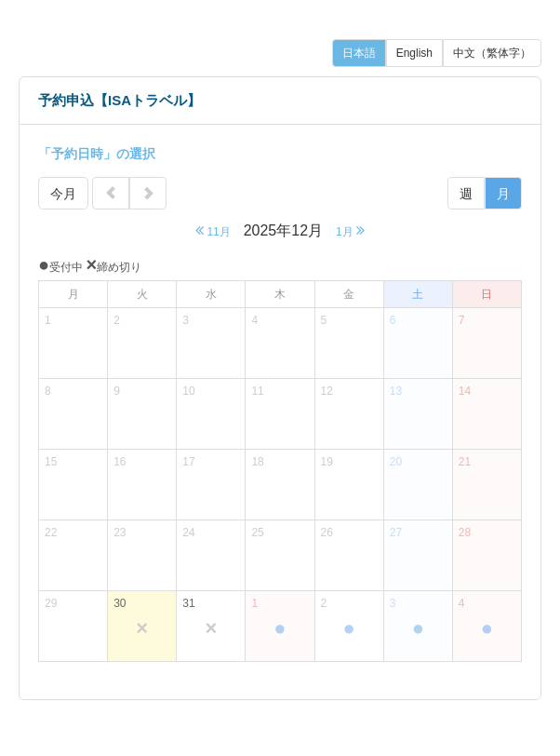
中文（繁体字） (492, 53)
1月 (350, 230)
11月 (213, 230)
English (414, 53)
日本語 (359, 53)
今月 (63, 194)
